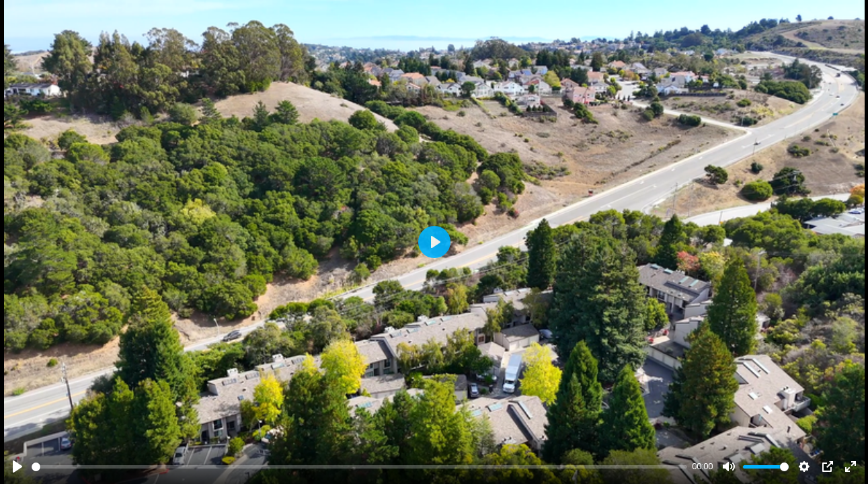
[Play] (17, 467)
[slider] (359, 467)
